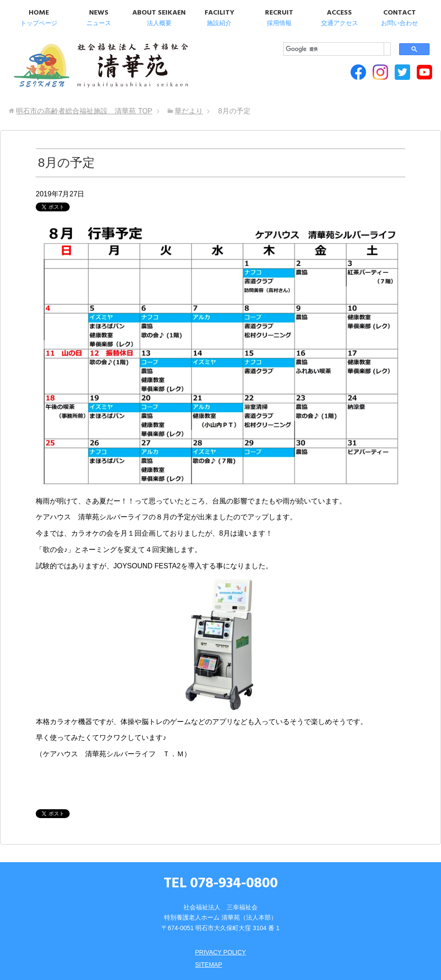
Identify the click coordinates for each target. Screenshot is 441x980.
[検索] (334, 49)
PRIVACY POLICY (220, 952)
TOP (84, 111)
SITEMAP (208, 965)
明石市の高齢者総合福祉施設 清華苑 (100, 66)
